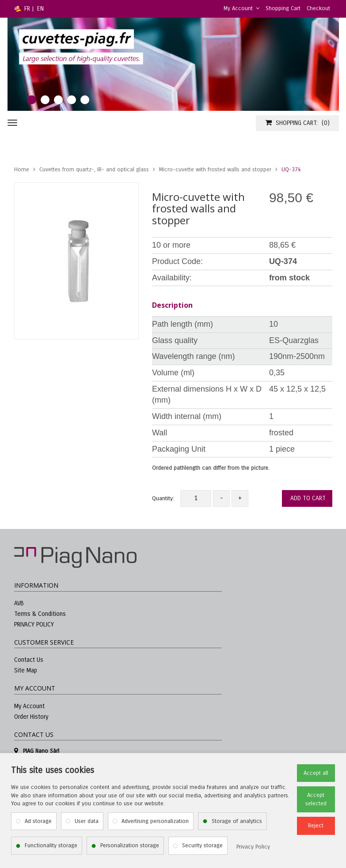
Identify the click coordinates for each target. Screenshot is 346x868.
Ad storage (38, 821)
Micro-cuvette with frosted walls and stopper (215, 170)
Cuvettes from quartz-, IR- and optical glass (94, 170)
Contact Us (29, 660)
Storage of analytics (237, 821)
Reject (316, 826)
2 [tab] (45, 100)
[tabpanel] (173, 64)
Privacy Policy (253, 847)
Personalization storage (130, 845)
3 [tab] (58, 100)
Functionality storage (51, 845)
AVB (19, 603)
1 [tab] (32, 100)
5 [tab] (85, 100)
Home (22, 170)
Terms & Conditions (40, 614)
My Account (241, 8)
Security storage (202, 845)
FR (27, 9)
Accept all (316, 773)
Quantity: (163, 498)
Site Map (26, 670)
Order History (31, 717)
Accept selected (316, 799)
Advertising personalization (155, 821)
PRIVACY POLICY (34, 625)
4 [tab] (72, 100)
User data (87, 821)
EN (40, 9)
